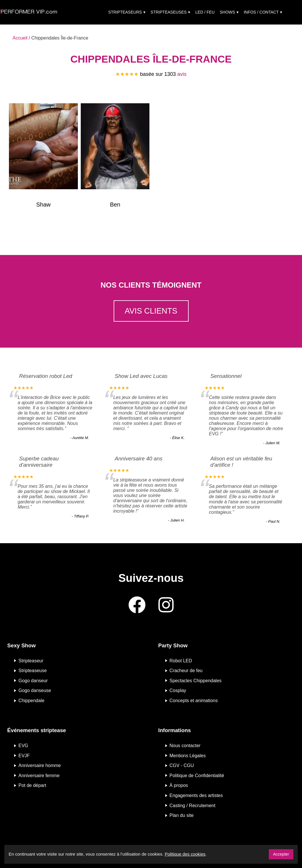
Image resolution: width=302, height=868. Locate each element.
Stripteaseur (31, 660)
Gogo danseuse (35, 690)
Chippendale (31, 701)
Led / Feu (205, 12)
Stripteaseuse (33, 671)
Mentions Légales (188, 755)
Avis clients (151, 311)
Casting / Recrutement (193, 805)
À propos (179, 785)
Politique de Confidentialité (197, 775)
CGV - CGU (182, 765)
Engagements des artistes (196, 795)
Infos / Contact (261, 12)
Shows (227, 12)
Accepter (281, 854)
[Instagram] (166, 605)
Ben (115, 205)
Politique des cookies (185, 854)
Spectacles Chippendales (196, 680)
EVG (23, 746)
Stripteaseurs (125, 12)
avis (182, 74)
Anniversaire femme (39, 775)
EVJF (24, 755)
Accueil (20, 38)
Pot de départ (32, 785)
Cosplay (178, 690)
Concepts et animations (194, 701)
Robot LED (181, 660)
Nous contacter (185, 746)
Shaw (43, 205)
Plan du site (182, 815)
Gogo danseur (33, 680)
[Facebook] (137, 605)
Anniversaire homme (40, 765)
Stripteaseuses (169, 12)
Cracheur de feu (186, 671)
